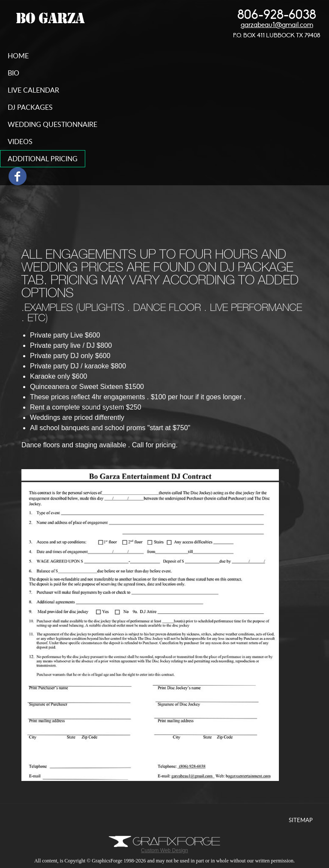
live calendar (33, 90)
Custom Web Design (164, 848)
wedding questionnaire (52, 124)
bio (13, 73)
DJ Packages (30, 107)
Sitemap (301, 820)
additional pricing (43, 159)
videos (20, 142)
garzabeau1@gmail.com (277, 25)
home (18, 56)
